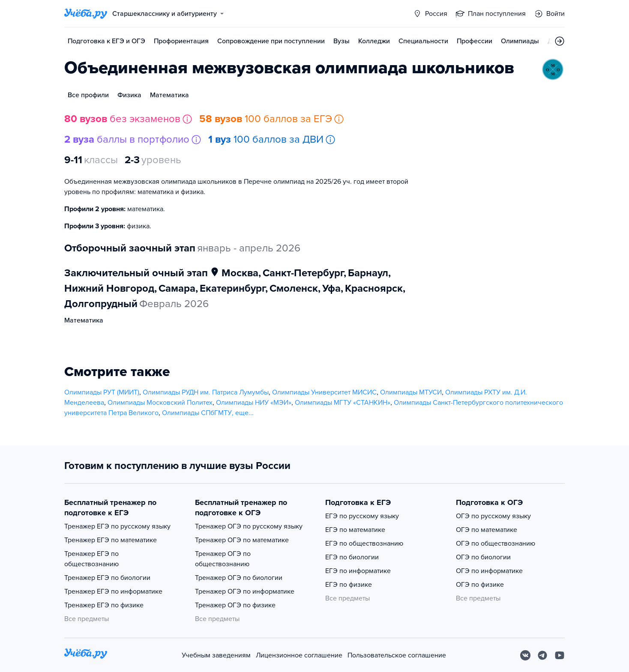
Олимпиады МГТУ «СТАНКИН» (343, 403)
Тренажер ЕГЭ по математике (111, 540)
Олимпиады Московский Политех (160, 403)
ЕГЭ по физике (349, 585)
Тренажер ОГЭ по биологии (239, 578)
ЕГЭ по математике (355, 530)
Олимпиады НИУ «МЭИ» (254, 403)
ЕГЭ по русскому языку (362, 516)
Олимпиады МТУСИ (411, 392)
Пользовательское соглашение (397, 655)
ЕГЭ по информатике (358, 571)
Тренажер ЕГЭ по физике (104, 605)
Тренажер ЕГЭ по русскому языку (117, 526)
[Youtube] (560, 655)
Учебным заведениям (216, 655)
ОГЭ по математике (487, 530)
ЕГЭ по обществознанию (364, 544)
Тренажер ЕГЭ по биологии (107, 578)
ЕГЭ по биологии (352, 557)
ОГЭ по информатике (489, 571)
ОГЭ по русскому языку (493, 516)
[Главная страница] (86, 14)
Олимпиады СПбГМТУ (197, 413)
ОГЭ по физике (480, 585)
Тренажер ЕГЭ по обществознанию (91, 559)
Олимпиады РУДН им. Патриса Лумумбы (206, 392)
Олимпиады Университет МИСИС (324, 392)
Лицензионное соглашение (299, 655)
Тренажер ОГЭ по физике (235, 605)
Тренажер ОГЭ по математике (242, 540)
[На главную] (86, 655)
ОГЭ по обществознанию (496, 544)
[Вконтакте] (525, 655)
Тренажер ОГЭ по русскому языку (249, 526)
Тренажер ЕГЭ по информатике (113, 591)
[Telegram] (542, 655)
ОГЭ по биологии (483, 557)
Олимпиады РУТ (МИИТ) (102, 392)
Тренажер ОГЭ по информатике (245, 591)
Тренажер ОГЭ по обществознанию (223, 559)
